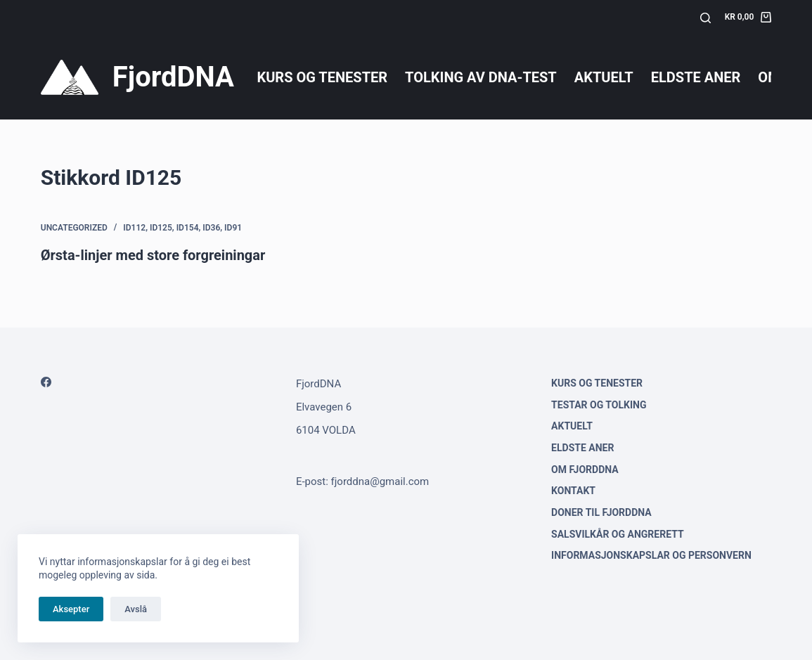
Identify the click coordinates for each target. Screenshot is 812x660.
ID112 (134, 228)
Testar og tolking (599, 405)
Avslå (136, 609)
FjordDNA (173, 77)
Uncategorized (74, 228)
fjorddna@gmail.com (380, 481)
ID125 (161, 228)
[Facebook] (46, 382)
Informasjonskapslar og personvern (651, 555)
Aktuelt (604, 77)
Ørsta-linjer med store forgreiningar (153, 255)
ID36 (211, 228)
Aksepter (71, 609)
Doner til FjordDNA (601, 512)
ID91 (233, 228)
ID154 (188, 228)
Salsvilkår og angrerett (618, 534)
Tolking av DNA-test (481, 77)
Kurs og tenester (322, 77)
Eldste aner (696, 77)
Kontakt (573, 491)
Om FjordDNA (585, 470)
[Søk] (705, 18)
